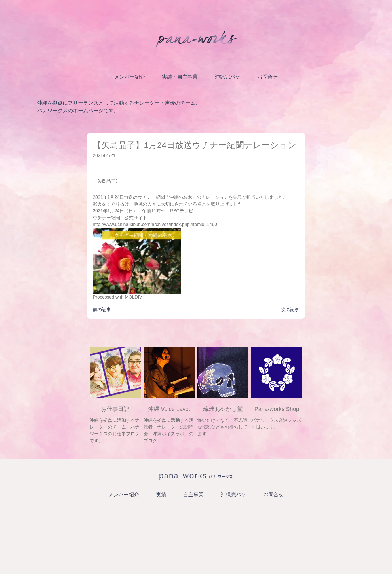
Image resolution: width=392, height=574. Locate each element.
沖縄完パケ (227, 77)
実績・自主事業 (180, 77)
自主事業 (193, 495)
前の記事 (102, 310)
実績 (161, 495)
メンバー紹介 (130, 77)
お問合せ (267, 77)
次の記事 (290, 310)
